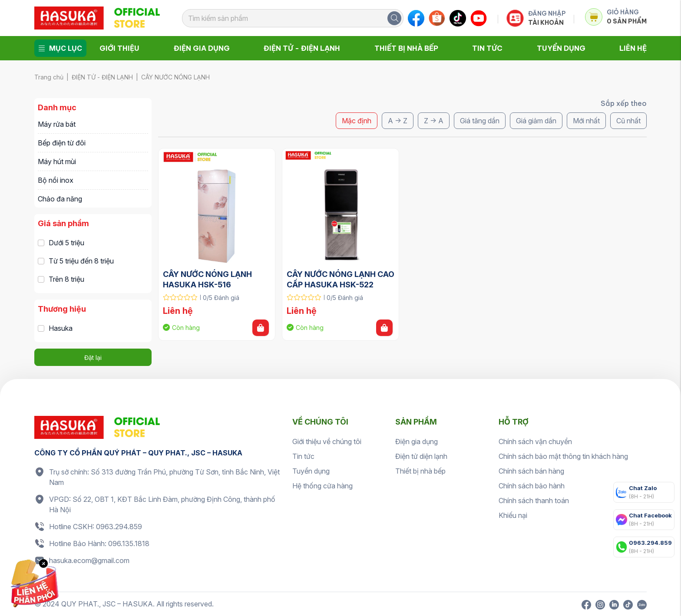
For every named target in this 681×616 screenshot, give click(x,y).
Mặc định (357, 121)
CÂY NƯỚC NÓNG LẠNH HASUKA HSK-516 (208, 279)
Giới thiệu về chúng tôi (327, 441)
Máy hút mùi (57, 161)
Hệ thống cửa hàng (322, 486)
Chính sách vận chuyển (535, 441)
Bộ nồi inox (56, 180)
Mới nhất (586, 121)
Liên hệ (633, 48)
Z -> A (434, 121)
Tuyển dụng (561, 48)
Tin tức (487, 48)
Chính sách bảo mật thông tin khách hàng (563, 456)
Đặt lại (93, 357)
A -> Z (398, 121)
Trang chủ (49, 77)
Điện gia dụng (202, 48)
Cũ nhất (628, 121)
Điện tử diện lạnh (421, 456)
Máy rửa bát (57, 124)
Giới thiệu (119, 48)
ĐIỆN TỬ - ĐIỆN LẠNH (102, 77)
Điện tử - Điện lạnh (302, 48)
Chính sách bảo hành (532, 486)
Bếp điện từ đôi (62, 143)
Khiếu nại (513, 515)
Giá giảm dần (536, 121)
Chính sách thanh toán (534, 501)
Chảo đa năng (60, 199)
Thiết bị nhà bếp (406, 48)
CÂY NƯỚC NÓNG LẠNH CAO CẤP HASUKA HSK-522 (340, 279)
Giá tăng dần (480, 121)
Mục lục (60, 48)
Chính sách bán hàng (531, 471)
